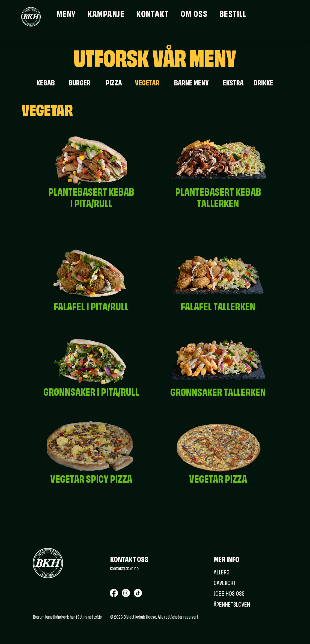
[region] (91, 203)
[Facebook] (114, 593)
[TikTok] (138, 593)
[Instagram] (126, 593)
